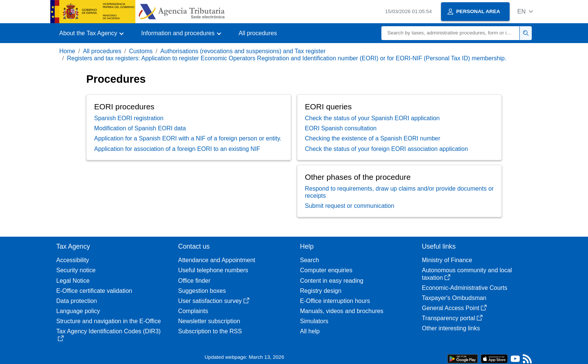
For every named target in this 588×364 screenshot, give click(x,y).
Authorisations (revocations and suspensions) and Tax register (243, 51)
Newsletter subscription (209, 321)
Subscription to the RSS (210, 331)
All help (310, 331)
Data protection (77, 301)
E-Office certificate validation (94, 291)
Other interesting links (451, 328)
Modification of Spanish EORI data (140, 128)
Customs (141, 51)
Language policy (78, 311)
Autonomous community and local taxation (467, 274)
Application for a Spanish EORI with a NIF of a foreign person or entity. (188, 138)
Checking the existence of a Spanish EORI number (373, 138)
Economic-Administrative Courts (465, 288)
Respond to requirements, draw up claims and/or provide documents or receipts (399, 192)
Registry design (321, 291)
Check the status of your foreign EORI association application (386, 149)
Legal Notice (73, 281)
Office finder (194, 281)
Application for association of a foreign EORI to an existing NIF (177, 149)
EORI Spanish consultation (341, 128)
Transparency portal (452, 318)
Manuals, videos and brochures (342, 311)
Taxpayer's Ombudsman (454, 298)
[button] (525, 11)
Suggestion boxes (202, 291)
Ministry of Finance (447, 260)
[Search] (451, 33)
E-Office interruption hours (335, 301)
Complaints (193, 311)
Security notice (76, 270)
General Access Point (454, 308)
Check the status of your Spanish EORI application (372, 118)
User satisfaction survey (214, 301)
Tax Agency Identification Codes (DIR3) (108, 335)
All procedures (258, 33)
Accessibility (73, 260)
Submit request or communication (349, 206)
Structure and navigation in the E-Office (109, 321)
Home (67, 51)
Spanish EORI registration (129, 118)
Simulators (314, 321)
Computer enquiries (326, 270)
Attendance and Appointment (217, 260)
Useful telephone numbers (213, 270)
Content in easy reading (332, 281)
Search (310, 260)
